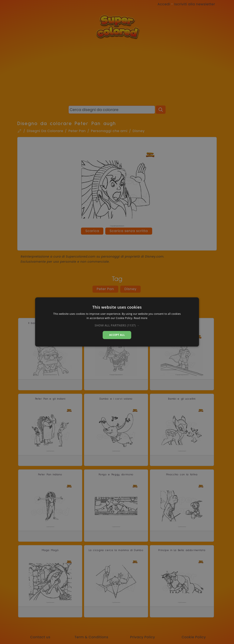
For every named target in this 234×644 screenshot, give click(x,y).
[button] (117, 325)
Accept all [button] (117, 335)
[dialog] (117, 322)
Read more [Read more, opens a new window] (141, 318)
